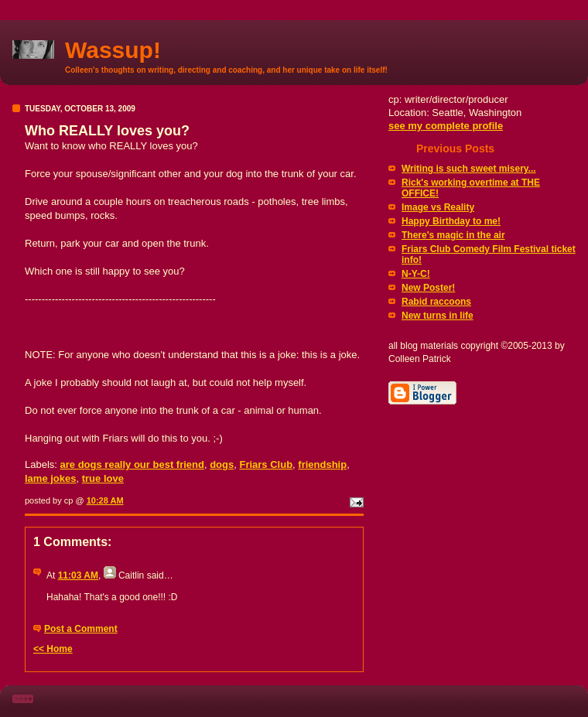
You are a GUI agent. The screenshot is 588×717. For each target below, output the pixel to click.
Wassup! (113, 50)
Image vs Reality (438, 207)
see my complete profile (446, 126)
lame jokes (51, 478)
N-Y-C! (416, 274)
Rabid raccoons (436, 302)
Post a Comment (81, 629)
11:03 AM (78, 575)
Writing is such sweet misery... (469, 169)
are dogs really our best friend (132, 464)
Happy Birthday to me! (451, 221)
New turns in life (438, 316)
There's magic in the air (453, 235)
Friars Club (266, 464)
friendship (322, 464)
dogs (222, 464)
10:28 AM (105, 500)
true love (103, 478)
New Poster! (428, 288)
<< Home (53, 649)
